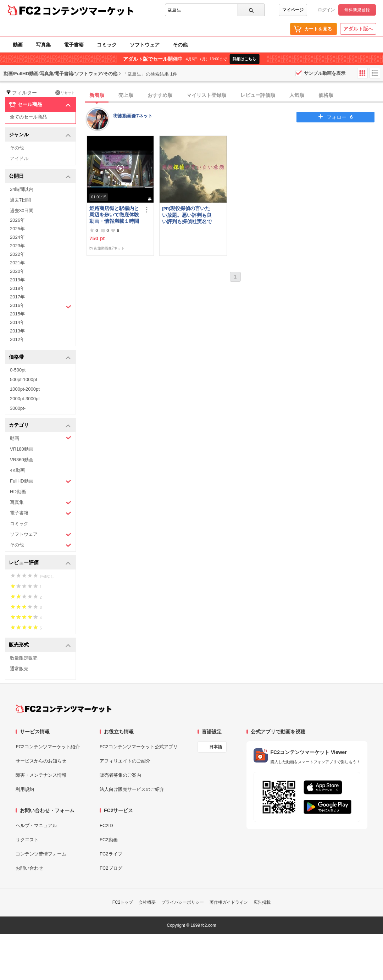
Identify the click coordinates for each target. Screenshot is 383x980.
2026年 (17, 220)
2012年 (17, 339)
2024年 (17, 237)
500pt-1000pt (24, 379)
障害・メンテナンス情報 (41, 775)
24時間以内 (22, 189)
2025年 (17, 229)
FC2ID (106, 825)
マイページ (293, 10)
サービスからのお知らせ (41, 761)
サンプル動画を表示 (325, 73)
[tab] (235, 95)
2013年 (17, 331)
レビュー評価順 (258, 95)
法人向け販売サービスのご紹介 (132, 789)
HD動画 (18, 492)
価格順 (326, 95)
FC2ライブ (111, 854)
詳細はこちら (244, 59)
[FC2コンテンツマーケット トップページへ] (64, 709)
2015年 (17, 314)
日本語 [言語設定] (216, 747)
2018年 (17, 288)
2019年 (17, 280)
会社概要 (147, 902)
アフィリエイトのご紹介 (125, 761)
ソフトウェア (145, 45)
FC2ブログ (111, 868)
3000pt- (18, 408)
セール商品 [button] (40, 105)
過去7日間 (20, 200)
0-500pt (18, 370)
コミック (107, 45)
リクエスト (27, 840)
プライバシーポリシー (183, 902)
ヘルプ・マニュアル (36, 825)
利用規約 (25, 789)
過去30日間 (22, 211)
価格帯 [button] (40, 357)
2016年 (41, 306)
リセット (65, 93)
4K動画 (17, 470)
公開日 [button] (40, 177)
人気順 (297, 95)
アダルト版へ (358, 29)
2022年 (17, 254)
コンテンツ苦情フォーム (41, 854)
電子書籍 (74, 45)
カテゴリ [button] (40, 426)
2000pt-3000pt (25, 399)
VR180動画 (22, 449)
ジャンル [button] (40, 135)
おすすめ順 (160, 95)
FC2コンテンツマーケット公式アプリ (139, 747)
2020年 (17, 271)
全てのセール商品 (28, 117)
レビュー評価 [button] (40, 563)
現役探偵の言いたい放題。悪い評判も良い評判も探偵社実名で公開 (187, 215)
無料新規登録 (357, 10)
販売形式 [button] (40, 645)
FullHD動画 (41, 481)
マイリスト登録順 (206, 95)
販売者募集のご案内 (120, 775)
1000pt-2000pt (25, 389)
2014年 (17, 322)
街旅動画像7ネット (133, 116)
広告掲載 (262, 902)
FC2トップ (123, 902)
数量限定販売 (24, 658)
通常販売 (19, 669)
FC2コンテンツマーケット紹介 (48, 747)
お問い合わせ (29, 868)
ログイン (326, 10)
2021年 (17, 263)
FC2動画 (109, 840)
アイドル (19, 158)
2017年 (17, 297)
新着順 (97, 95)
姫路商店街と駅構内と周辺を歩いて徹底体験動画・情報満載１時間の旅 (114, 215)
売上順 (126, 95)
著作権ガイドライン (229, 902)
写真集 (43, 45)
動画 (18, 45)
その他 (180, 45)
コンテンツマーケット (88, 11)
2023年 (17, 246)
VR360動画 (22, 460)
